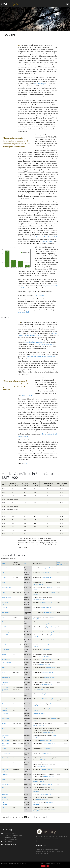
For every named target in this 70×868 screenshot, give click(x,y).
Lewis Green (5, 645)
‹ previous (5, 817)
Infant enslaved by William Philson (6, 689)
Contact (58, 864)
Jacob (4, 583)
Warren (4, 655)
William (4, 748)
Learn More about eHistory (47, 841)
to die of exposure (27, 395)
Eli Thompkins (6, 622)
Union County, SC (49, 632)
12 (36, 817)
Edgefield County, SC (50, 568)
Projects (48, 864)
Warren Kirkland (6, 677)
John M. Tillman (6, 635)
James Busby (6, 632)
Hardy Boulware (6, 568)
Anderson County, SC (46, 602)
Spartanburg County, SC (39, 714)
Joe (3, 617)
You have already (40, 295)
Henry (4, 699)
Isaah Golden (6, 627)
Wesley (4, 724)
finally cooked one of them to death (47, 237)
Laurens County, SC (46, 573)
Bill (3, 573)
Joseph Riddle (6, 794)
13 (40, 817)
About (43, 864)
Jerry (3, 728)
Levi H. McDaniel (7, 663)
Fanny (4, 807)
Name (4, 564)
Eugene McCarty (7, 587)
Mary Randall (6, 719)
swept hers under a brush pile (46, 344)
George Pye (5, 714)
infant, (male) (6, 740)
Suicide (25, 463)
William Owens (6, 660)
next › (44, 817)
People (53, 864)
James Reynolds (6, 597)
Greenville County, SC (49, 640)
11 (32, 817)
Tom (3, 672)
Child (66, 564)
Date (26, 564)
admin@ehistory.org (10, 845)
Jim (3, 704)
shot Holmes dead (23, 312)
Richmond (5, 758)
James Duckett (6, 640)
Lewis (4, 592)
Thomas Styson (6, 784)
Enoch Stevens (6, 650)
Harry (4, 668)
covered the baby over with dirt (33, 342)
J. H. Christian (6, 775)
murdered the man (49, 241)
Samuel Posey (6, 612)
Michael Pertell (6, 694)
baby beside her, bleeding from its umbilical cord (41, 357)
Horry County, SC (44, 624)
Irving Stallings (6, 753)
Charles (4, 578)
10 (29, 817)
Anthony (4, 607)
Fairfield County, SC (38, 584)
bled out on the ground (41, 84)
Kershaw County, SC (44, 656)
